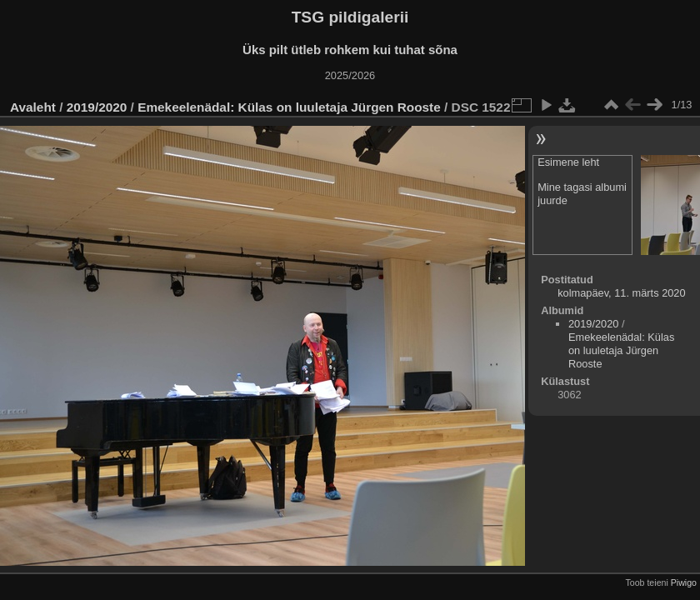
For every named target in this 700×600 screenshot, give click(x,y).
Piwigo (684, 582)
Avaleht (33, 107)
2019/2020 (97, 107)
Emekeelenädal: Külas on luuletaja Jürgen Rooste (289, 107)
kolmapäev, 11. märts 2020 (621, 293)
